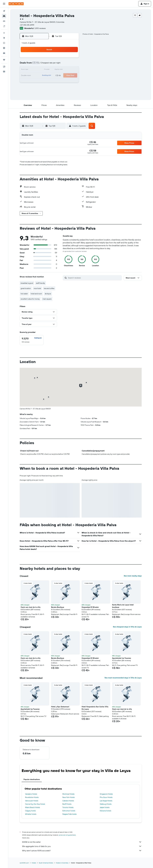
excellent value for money (30, 299)
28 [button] (67, 81)
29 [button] (73, 81)
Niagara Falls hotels (69, 814)
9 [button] (38, 70)
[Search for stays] (4, 16)
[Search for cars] (4, 21)
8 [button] (73, 64)
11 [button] (50, 70)
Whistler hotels (31, 814)
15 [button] (73, 70)
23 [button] (38, 81)
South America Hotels (46, 863)
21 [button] (67, 76)
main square (47, 299)
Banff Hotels (67, 804)
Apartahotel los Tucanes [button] (122, 658)
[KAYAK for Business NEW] (4, 53)
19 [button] (55, 76)
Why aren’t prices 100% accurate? (82, 851)
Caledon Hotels (68, 801)
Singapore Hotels (106, 794)
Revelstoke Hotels (32, 797)
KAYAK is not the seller (82, 842)
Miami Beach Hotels (32, 807)
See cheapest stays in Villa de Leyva (127, 627)
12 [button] (55, 70)
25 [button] (50, 81)
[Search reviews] (94, 278)
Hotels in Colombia (62, 863)
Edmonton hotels (69, 811)
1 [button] (73, 58)
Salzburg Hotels (106, 804)
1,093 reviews (40, 28)
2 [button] (38, 64)
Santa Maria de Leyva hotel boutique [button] (123, 606)
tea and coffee (49, 288)
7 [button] (67, 64)
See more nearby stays (133, 576)
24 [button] (44, 81)
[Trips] (4, 60)
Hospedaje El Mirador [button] (90, 607)
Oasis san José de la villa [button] (31, 607)
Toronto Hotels (68, 807)
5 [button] (55, 64)
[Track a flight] (4, 43)
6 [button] (61, 64)
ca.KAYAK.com (24, 863)
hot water (24, 294)
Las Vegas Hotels (106, 801)
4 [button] (50, 64)
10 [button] (44, 70)
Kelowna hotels (105, 811)
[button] (4, 4)
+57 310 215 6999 (27, 25)
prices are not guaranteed (67, 835)
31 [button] (44, 87)
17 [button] (44, 76)
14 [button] (67, 70)
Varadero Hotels (31, 794)
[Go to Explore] (4, 38)
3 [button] (44, 64)
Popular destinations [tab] (32, 779)
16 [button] (38, 76)
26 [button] (55, 81)
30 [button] (38, 87)
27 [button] (61, 81)
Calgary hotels (30, 811)
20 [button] (61, 76)
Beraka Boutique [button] (58, 607)
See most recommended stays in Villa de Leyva (123, 678)
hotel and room (36, 294)
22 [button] (73, 76)
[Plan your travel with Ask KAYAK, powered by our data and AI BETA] (4, 33)
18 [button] (50, 76)
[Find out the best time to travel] (4, 48)
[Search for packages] (4, 26)
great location (26, 288)
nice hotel (37, 288)
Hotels (34, 863)
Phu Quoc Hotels (106, 797)
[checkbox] (32, 340)
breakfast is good (27, 283)
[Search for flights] (4, 11)
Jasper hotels (105, 807)
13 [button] (61, 70)
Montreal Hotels (68, 794)
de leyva (48, 294)
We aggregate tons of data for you (82, 846)
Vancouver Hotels (32, 801)
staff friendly (40, 283)
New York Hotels (68, 797)
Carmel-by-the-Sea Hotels (35, 804)
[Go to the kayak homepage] (16, 4)
